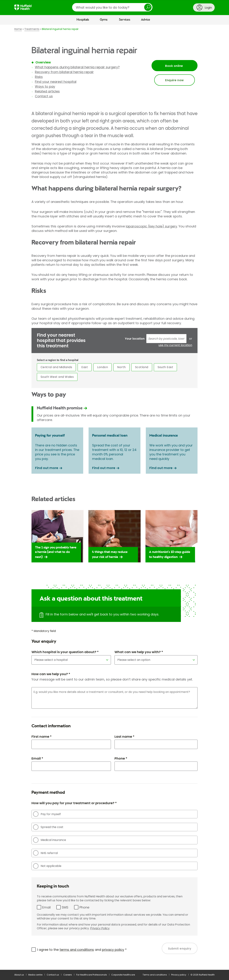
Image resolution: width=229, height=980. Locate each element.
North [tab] (121, 367)
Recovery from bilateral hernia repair (64, 72)
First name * (42, 737)
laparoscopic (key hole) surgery (151, 226)
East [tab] (85, 367)
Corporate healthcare (123, 975)
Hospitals (83, 20)
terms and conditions (77, 950)
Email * (37, 758)
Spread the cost (48, 827)
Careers (68, 975)
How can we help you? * (51, 674)
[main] (114, 497)
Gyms (104, 20)
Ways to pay (45, 86)
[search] (112, 7)
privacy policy (113, 950)
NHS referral (45, 853)
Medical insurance (50, 840)
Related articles (47, 91)
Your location (135, 339)
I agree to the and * (82, 950)
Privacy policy (179, 975)
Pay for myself (47, 814)
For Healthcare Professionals (92, 975)
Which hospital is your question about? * (65, 652)
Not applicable (47, 866)
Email (46, 907)
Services (125, 20)
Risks (39, 77)
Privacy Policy (100, 928)
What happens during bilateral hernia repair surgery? (77, 67)
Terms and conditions (155, 975)
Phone (84, 907)
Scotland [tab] (142, 367)
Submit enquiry (180, 949)
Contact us (44, 96)
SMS (65, 907)
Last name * (124, 737)
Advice (146, 20)
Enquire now (174, 80)
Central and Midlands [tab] (56, 367)
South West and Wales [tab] (57, 377)
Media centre (35, 975)
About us (19, 975)
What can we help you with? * (139, 652)
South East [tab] (165, 367)
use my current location (175, 345)
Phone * (121, 758)
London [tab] (103, 367)
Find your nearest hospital (56, 82)
